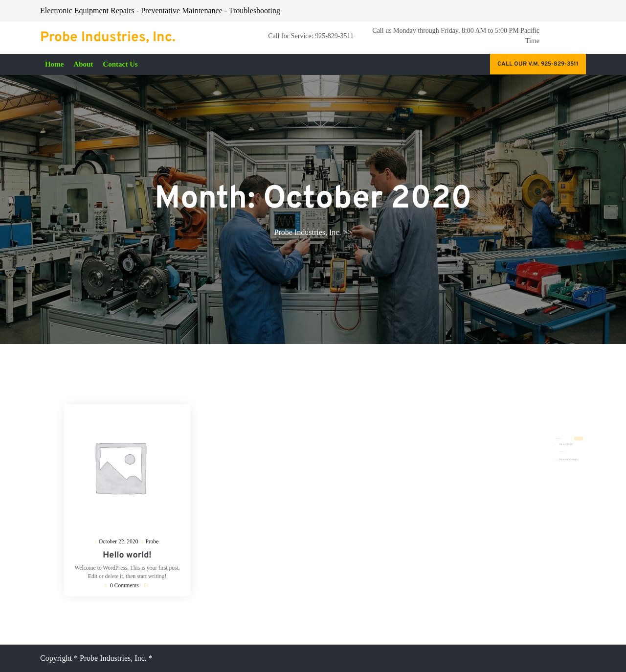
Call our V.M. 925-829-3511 (538, 64)
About (83, 64)
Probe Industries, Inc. (108, 38)
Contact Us (120, 64)
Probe (147, 533)
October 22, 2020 (121, 533)
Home (54, 64)
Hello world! (127, 545)
